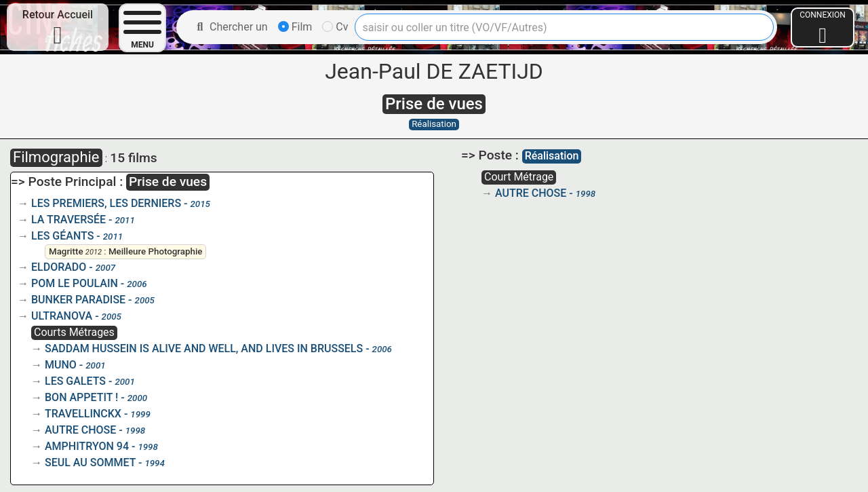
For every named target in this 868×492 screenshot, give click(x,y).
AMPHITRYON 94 (87, 446)
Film (295, 27)
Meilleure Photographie (156, 251)
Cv (335, 27)
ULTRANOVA (62, 316)
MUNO (61, 365)
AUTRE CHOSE (80, 430)
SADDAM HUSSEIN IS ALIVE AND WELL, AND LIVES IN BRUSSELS (204, 348)
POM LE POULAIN (75, 283)
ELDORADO (59, 267)
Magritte (66, 251)
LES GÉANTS (62, 236)
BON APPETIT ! (81, 397)
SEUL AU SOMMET (90, 462)
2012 (94, 252)
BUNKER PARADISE (78, 300)
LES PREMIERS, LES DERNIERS (106, 203)
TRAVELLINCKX (83, 414)
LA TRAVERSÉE (68, 220)
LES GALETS (75, 381)
